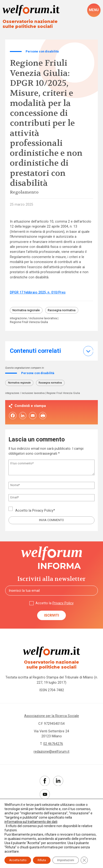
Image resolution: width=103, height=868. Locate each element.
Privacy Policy (43, 511)
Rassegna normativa (62, 310)
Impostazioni (66, 860)
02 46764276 (53, 744)
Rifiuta (42, 860)
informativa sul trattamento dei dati (31, 822)
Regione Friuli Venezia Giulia (29, 322)
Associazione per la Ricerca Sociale (52, 717)
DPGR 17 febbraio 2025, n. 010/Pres (38, 292)
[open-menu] (94, 10)
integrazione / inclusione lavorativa (33, 318)
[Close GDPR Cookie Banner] (84, 860)
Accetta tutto (18, 860)
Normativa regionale (26, 310)
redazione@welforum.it (51, 752)
